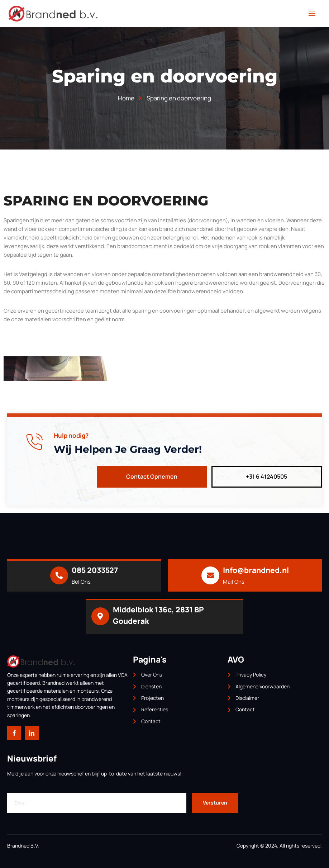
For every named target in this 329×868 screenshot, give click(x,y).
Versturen (215, 803)
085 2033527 (95, 570)
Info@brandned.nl (256, 570)
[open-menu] (312, 13)
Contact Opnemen (152, 476)
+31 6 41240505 (266, 476)
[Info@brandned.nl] (210, 575)
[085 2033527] (59, 575)
